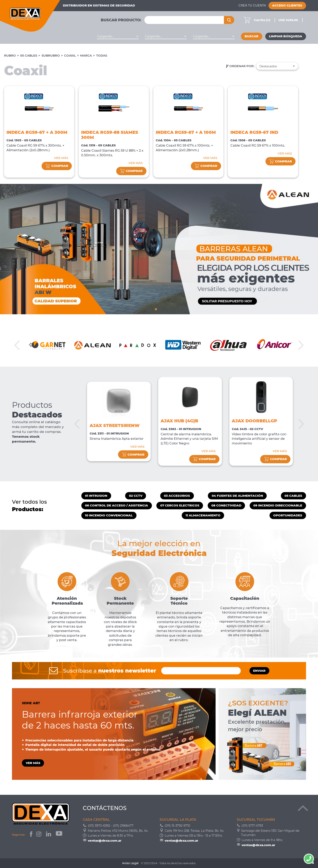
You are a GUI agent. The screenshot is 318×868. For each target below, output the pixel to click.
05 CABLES (29, 56)
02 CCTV (136, 496)
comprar (57, 166)
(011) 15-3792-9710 (177, 826)
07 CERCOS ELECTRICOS (180, 505)
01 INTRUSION (96, 496)
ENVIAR (259, 671)
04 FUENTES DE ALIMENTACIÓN (237, 496)
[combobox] (118, 36)
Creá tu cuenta (252, 5)
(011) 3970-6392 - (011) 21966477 (111, 826)
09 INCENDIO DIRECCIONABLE (278, 505)
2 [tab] (159, 309)
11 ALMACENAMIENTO (203, 515)
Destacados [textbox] (268, 66)
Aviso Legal (130, 863)
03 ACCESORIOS (177, 496)
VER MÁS (61, 158)
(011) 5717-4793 (252, 826)
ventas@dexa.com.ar (105, 841)
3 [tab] (162, 309)
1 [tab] (156, 309)
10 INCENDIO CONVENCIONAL (109, 515)
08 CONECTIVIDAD (226, 505)
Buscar (251, 36)
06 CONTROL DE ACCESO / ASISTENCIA (117, 505)
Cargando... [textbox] (105, 36)
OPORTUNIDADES (288, 515)
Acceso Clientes (287, 5)
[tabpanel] (159, 249)
